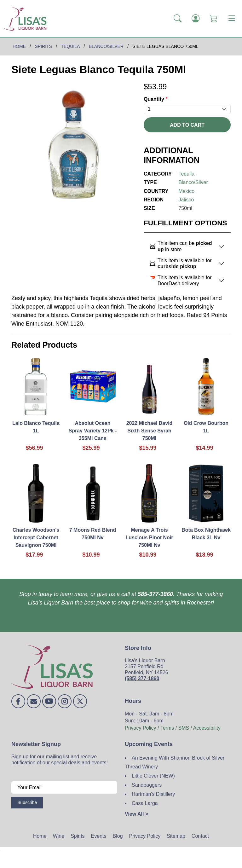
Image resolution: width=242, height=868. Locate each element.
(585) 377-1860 (142, 678)
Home (40, 836)
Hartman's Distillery (153, 794)
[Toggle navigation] (232, 19)
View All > (136, 814)
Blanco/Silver (193, 182)
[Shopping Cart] (213, 19)
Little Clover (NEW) (153, 776)
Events (99, 836)
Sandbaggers (147, 785)
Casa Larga (145, 803)
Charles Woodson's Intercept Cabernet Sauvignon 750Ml (36, 538)
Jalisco (186, 200)
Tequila (186, 174)
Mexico (186, 191)
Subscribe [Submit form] (27, 802)
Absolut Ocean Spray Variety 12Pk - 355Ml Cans (93, 431)
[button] (178, 19)
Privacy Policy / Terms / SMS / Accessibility (173, 728)
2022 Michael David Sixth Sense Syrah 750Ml (150, 431)
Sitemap (176, 836)
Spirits (78, 836)
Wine (59, 836)
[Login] (196, 19)
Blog (118, 836)
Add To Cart (187, 125)
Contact (200, 836)
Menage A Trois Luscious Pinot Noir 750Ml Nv (149, 538)
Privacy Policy (145, 836)
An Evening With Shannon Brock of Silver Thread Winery (175, 762)
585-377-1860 (155, 594)
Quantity (156, 99)
